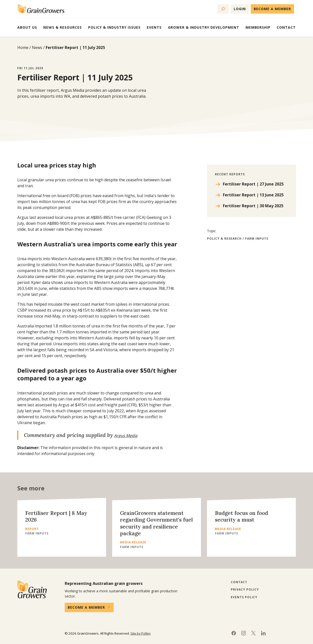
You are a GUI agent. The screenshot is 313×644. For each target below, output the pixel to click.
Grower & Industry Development (204, 27)
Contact (286, 27)
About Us (27, 27)
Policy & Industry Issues (114, 27)
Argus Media (126, 436)
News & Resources (63, 27)
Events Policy (244, 597)
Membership (258, 27)
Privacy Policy (245, 590)
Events (154, 27)
